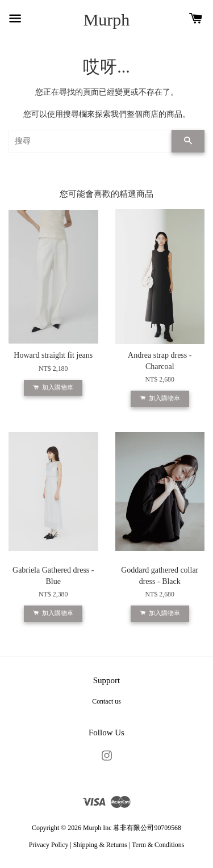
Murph (107, 20)
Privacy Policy (49, 845)
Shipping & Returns (100, 845)
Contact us (106, 701)
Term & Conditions (158, 845)
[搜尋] (90, 141)
